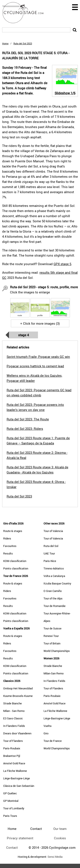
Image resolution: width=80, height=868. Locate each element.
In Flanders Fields (14, 726)
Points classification (16, 568)
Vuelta (47, 726)
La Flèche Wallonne (15, 771)
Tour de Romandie (55, 606)
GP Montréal (11, 801)
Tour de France (53, 741)
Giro (46, 733)
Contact (12, 847)
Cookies (60, 838)
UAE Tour (49, 553)
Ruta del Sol (51, 546)
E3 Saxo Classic (13, 718)
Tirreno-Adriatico (54, 568)
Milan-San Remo (54, 673)
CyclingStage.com (26, 13)
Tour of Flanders (13, 741)
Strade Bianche (12, 703)
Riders (7, 538)
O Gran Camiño (53, 591)
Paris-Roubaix (12, 748)
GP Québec (10, 793)
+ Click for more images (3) (40, 323)
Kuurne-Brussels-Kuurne (18, 696)
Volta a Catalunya (54, 576)
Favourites (10, 546)
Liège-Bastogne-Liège (17, 778)
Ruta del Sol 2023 (19, 496)
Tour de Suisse (52, 628)
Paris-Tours (10, 816)
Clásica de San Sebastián (19, 786)
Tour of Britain (52, 643)
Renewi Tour (51, 636)
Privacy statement (20, 838)
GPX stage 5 (62, 264)
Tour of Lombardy (14, 808)
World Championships (57, 651)
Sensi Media (55, 857)
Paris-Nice (50, 561)
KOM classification (15, 561)
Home (5, 43)
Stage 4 (23, 335)
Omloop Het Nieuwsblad (18, 688)
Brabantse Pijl (12, 756)
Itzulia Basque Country (57, 583)
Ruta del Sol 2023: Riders (25, 429)
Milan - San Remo (14, 711)
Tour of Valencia (53, 531)
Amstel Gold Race (14, 763)
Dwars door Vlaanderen (17, 733)
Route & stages (13, 531)
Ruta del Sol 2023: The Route (28, 419)
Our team (60, 829)
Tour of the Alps (53, 598)
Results (8, 553)
